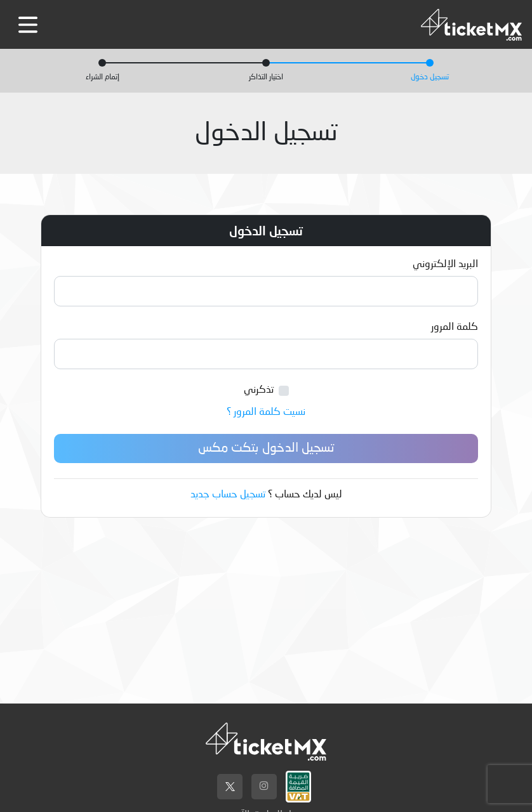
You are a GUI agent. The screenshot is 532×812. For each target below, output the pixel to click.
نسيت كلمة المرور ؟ (266, 412)
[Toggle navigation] (28, 25)
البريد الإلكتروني (445, 265)
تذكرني (259, 390)
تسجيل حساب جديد (228, 495)
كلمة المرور (455, 327)
